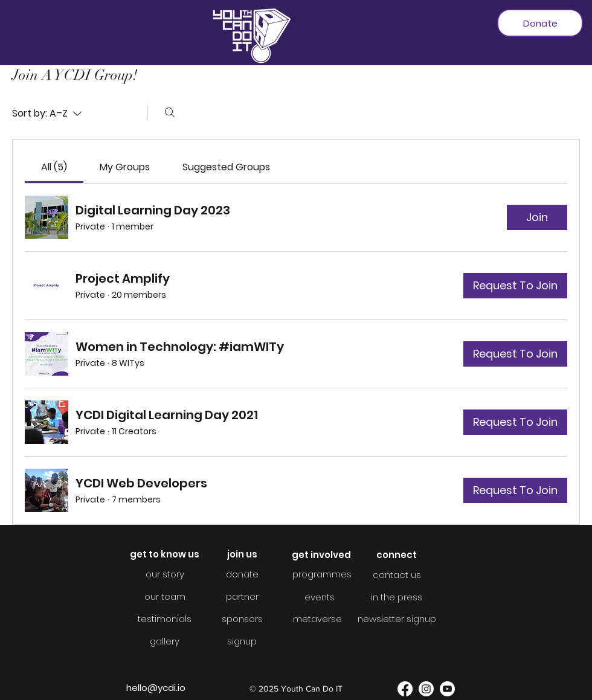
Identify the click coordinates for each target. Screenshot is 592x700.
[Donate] (540, 23)
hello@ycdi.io (156, 688)
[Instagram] (426, 689)
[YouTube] (447, 689)
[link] (54, 167)
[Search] (170, 112)
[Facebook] (405, 689)
